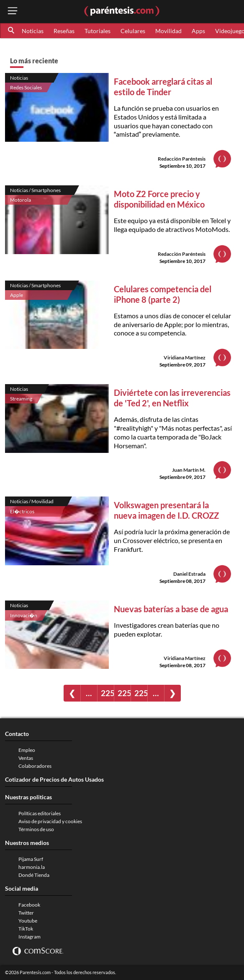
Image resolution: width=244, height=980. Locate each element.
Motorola (21, 200)
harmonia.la (32, 867)
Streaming (21, 399)
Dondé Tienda (34, 875)
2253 (107, 693)
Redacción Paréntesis (182, 159)
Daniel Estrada (189, 574)
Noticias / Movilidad (32, 501)
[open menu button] (13, 12)
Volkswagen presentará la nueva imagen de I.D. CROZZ (166, 510)
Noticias (33, 31)
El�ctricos (22, 511)
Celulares (133, 31)
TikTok (26, 929)
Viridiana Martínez (185, 357)
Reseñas (64, 31)
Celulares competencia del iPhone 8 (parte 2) (163, 294)
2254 (124, 693)
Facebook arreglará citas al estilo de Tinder (163, 87)
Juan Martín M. (189, 470)
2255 (141, 693)
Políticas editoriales (40, 813)
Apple (17, 295)
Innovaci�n (24, 615)
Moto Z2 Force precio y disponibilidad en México (159, 199)
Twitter (26, 913)
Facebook (29, 905)
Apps (198, 31)
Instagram (30, 937)
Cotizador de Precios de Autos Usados (54, 779)
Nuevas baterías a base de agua (171, 609)
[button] (12, 31)
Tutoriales (98, 31)
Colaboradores (35, 766)
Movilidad (168, 31)
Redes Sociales (26, 87)
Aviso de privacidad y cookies (50, 821)
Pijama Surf (31, 859)
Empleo (27, 750)
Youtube (28, 921)
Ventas (26, 758)
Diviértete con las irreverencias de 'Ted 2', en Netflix (172, 398)
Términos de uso (36, 829)
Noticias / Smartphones (35, 190)
